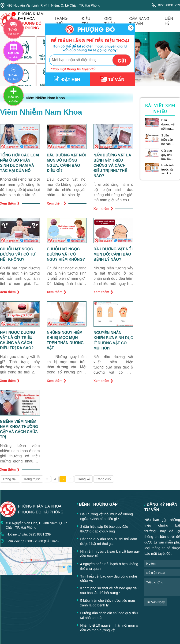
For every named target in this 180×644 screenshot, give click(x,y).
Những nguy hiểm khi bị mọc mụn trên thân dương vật (65, 340)
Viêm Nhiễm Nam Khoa (45, 98)
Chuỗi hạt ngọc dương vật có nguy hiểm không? (66, 254)
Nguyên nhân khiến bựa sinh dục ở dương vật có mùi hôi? (113, 340)
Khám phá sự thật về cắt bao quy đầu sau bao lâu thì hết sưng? (109, 590)
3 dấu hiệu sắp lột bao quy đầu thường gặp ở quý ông (168, 140)
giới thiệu (110, 21)
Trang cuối (104, 479)
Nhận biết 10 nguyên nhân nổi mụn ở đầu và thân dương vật (109, 628)
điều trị (86, 21)
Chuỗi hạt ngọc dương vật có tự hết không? (18, 254)
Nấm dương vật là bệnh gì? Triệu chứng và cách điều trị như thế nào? (112, 165)
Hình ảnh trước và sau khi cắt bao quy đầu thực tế (167, 169)
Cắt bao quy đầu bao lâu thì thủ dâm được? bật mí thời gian (168, 155)
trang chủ (61, 21)
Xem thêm (10, 203)
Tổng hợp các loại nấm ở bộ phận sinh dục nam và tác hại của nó (19, 163)
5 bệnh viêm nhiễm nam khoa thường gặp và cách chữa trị (19, 429)
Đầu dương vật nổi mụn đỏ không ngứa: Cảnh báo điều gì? (66, 163)
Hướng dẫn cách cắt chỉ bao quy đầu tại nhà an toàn (109, 615)
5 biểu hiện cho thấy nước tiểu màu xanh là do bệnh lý (108, 603)
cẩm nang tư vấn (139, 21)
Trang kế (84, 479)
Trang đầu (10, 479)
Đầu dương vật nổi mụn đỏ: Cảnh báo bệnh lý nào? (113, 254)
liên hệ (169, 21)
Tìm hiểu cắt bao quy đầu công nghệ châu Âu (109, 578)
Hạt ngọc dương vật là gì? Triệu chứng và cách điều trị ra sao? (17, 340)
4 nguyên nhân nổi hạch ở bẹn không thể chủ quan (109, 566)
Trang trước (32, 479)
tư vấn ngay (156, 602)
